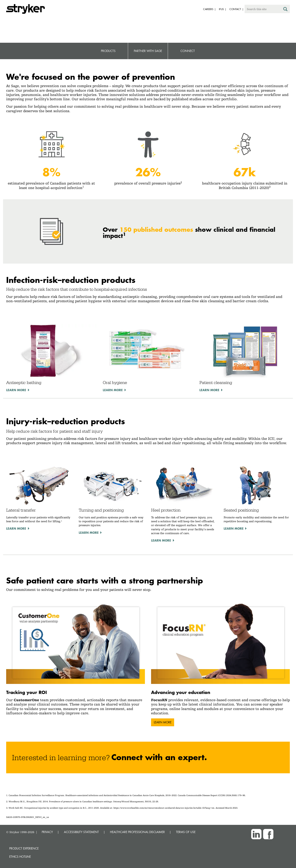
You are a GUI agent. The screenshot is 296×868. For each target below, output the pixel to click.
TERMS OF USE (186, 832)
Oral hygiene (115, 383)
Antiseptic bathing (24, 383)
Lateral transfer (21, 510)
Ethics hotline (20, 857)
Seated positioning (241, 510)
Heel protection (166, 510)
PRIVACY (47, 832)
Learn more (16, 390)
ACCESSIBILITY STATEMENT (81, 832)
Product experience (24, 848)
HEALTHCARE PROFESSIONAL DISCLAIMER (137, 832)
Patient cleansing (216, 383)
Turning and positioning (101, 510)
